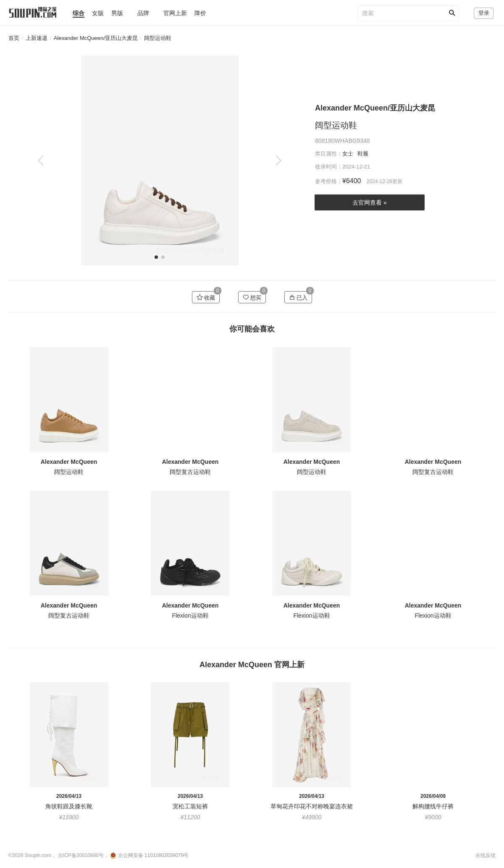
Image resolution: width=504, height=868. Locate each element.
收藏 (206, 297)
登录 (484, 13)
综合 (79, 13)
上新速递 (37, 38)
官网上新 (175, 13)
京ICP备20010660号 (81, 855)
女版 (98, 13)
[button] (278, 160)
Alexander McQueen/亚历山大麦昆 (96, 38)
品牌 (143, 13)
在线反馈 (486, 855)
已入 (298, 297)
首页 (14, 38)
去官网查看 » (370, 203)
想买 (252, 297)
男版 (117, 13)
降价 (200, 13)
